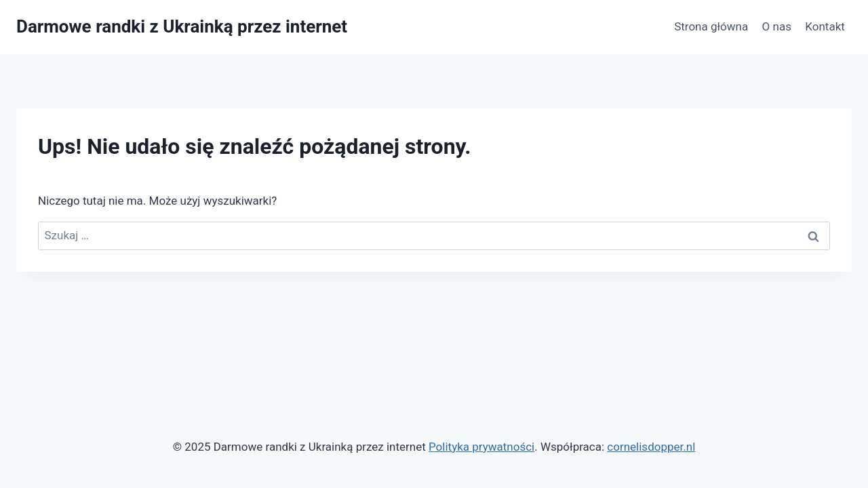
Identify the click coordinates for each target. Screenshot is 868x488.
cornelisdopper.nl (651, 447)
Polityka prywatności (481, 447)
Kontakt (825, 26)
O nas (777, 26)
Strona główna (711, 26)
